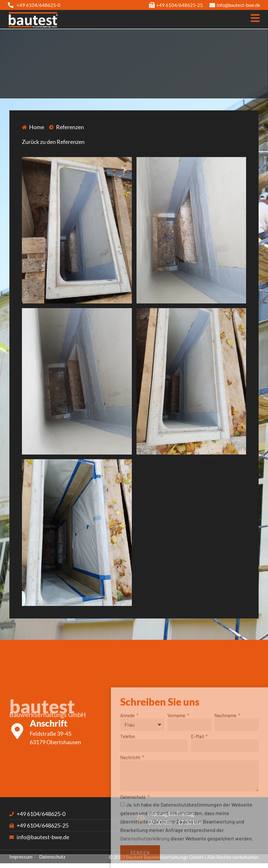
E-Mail (198, 784)
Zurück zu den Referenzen (53, 142)
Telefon (128, 784)
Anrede (128, 763)
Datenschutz (133, 845)
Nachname (226, 763)
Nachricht (131, 805)
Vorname (177, 763)
